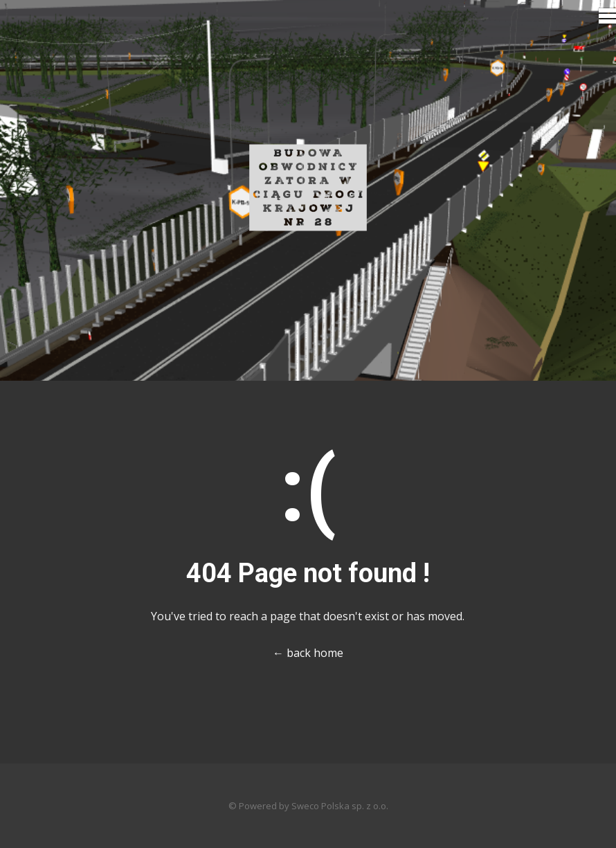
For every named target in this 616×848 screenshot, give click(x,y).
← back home (308, 653)
